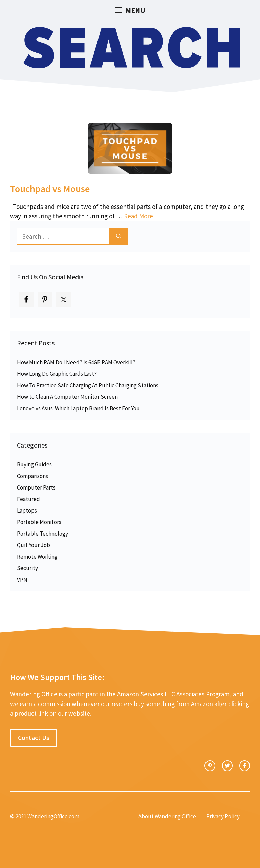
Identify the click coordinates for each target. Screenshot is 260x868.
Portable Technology (42, 534)
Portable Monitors (39, 522)
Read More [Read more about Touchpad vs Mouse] (138, 216)
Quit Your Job (34, 545)
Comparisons (32, 476)
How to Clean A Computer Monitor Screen (67, 397)
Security (27, 568)
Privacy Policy (223, 816)
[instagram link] (210, 766)
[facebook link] (245, 766)
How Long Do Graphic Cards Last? (57, 374)
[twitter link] (227, 766)
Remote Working (37, 557)
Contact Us (34, 738)
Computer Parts (36, 487)
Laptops (27, 511)
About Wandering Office (167, 816)
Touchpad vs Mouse (50, 189)
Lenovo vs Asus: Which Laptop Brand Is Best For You (78, 408)
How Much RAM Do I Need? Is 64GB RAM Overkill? (76, 362)
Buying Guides (34, 464)
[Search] (119, 236)
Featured (28, 499)
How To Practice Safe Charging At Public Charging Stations (88, 385)
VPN (22, 580)
